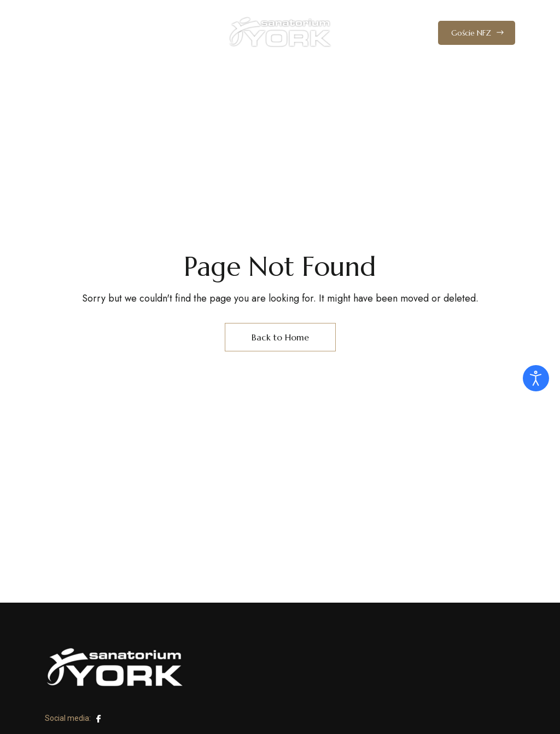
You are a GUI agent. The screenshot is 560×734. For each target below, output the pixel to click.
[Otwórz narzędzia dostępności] (536, 378)
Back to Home (280, 337)
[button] (477, 33)
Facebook (99, 719)
